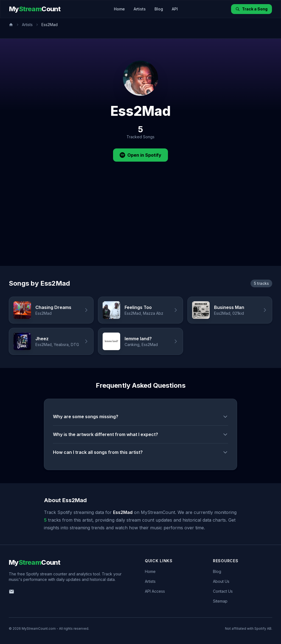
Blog (159, 9)
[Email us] (12, 592)
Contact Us (223, 591)
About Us (221, 581)
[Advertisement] (140, 225)
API (175, 9)
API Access (155, 591)
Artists (140, 9)
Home (119, 9)
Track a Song (252, 9)
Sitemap (220, 601)
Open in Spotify (140, 155)
